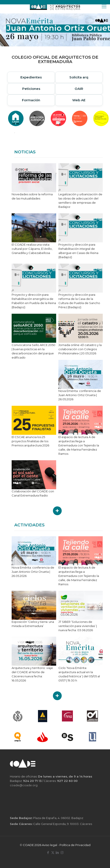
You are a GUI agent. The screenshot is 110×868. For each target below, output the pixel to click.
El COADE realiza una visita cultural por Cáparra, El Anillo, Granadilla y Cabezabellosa (32, 249)
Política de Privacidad (75, 845)
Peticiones (31, 89)
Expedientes (31, 77)
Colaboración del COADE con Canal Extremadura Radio (33, 493)
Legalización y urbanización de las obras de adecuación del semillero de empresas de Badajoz (80, 200)
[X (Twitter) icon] (53, 853)
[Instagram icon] (62, 853)
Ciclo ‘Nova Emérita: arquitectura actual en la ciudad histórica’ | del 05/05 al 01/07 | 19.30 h (79, 674)
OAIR (79, 89)
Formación (31, 100)
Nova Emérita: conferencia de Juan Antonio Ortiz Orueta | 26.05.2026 (80, 395)
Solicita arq (79, 77)
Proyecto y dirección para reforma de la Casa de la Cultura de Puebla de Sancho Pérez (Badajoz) (79, 301)
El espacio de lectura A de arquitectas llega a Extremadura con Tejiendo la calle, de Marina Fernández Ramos (79, 445)
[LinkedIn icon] (57, 853)
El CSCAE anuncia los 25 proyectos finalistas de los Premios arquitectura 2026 (30, 441)
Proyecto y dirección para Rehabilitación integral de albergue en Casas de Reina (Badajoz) (78, 251)
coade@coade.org (24, 785)
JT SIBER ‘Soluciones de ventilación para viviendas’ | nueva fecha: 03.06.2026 (78, 626)
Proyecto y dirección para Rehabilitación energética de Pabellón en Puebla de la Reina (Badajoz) (34, 301)
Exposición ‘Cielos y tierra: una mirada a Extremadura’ (33, 624)
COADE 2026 (32, 845)
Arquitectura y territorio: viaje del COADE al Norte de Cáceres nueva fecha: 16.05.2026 (32, 674)
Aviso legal (50, 845)
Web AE (79, 100)
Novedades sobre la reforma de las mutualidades (32, 196)
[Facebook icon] (48, 853)
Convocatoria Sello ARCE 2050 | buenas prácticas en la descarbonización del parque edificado (33, 351)
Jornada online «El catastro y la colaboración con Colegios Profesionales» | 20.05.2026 (80, 349)
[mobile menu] (104, 7)
